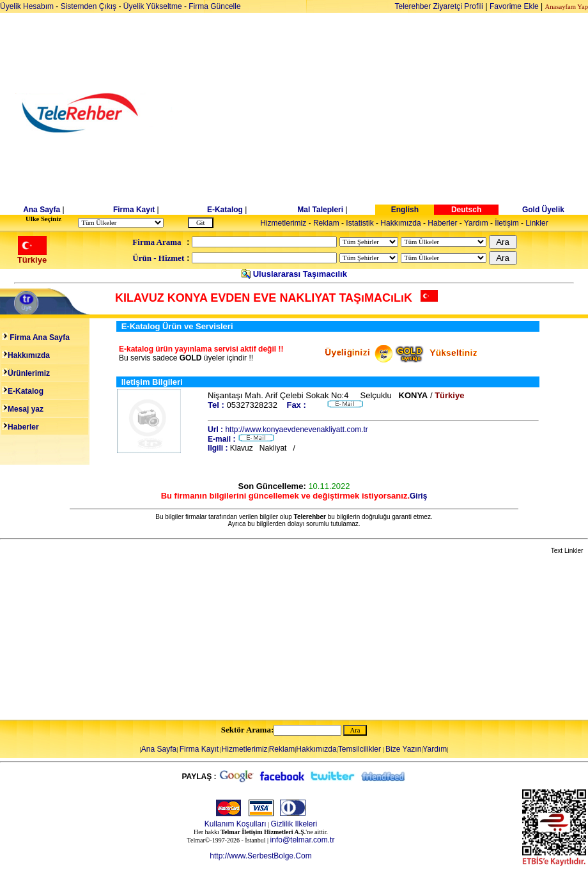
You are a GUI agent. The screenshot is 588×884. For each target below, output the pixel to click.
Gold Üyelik (543, 210)
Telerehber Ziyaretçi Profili (439, 6)
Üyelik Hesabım (27, 6)
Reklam (326, 223)
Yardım (476, 223)
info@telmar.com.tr (303, 840)
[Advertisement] (393, 113)
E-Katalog (225, 210)
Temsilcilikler (360, 749)
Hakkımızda (400, 223)
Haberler (442, 223)
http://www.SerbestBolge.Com (260, 856)
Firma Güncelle (214, 6)
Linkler (537, 223)
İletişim (507, 223)
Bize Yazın (403, 749)
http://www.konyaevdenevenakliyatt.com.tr (296, 430)
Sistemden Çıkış (89, 6)
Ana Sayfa (42, 210)
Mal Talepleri (320, 210)
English (405, 210)
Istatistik (360, 223)
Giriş (418, 496)
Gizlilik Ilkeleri (294, 824)
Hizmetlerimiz (283, 223)
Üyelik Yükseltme (153, 6)
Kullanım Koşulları (236, 824)
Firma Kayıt (134, 210)
